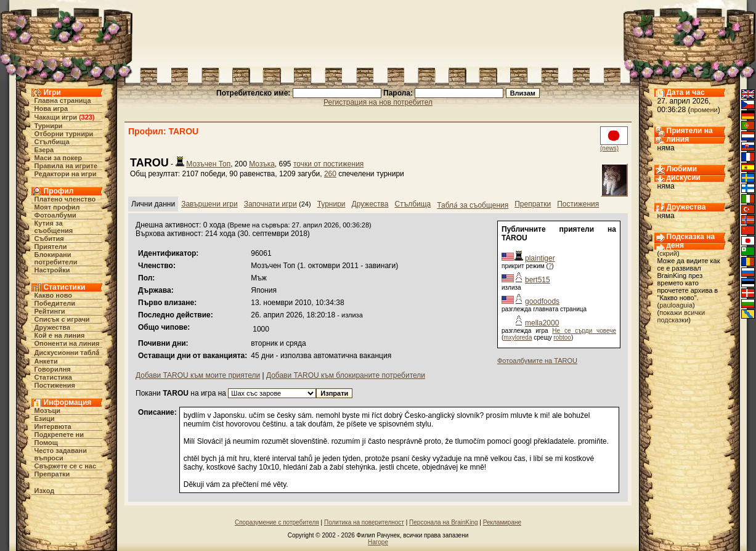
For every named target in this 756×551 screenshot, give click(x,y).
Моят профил (57, 207)
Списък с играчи (62, 319)
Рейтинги (50, 311)
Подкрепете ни (59, 435)
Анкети (46, 361)
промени (704, 110)
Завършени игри (209, 204)
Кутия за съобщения (54, 227)
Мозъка (262, 164)
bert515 (538, 280)
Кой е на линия (60, 335)
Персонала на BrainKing (443, 522)
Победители (55, 303)
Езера (44, 150)
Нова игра (51, 108)
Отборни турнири (64, 134)
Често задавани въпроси (61, 454)
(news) (609, 148)
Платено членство (65, 199)
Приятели (51, 247)
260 (330, 174)
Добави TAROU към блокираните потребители (346, 375)
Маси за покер (59, 158)
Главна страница (63, 100)
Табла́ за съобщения (473, 205)
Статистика (54, 377)
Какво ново (54, 295)
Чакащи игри (56, 117)
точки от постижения (328, 164)
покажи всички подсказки (681, 316)
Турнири (49, 126)
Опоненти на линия (67, 343)
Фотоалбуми (55, 215)
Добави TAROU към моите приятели (198, 375)
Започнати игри (270, 204)
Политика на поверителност (364, 522)
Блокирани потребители (56, 258)
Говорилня (53, 369)
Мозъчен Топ (208, 164)
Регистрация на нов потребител (378, 102)
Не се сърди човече (584, 331)
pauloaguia (676, 305)
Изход (45, 491)
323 (87, 117)
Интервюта (53, 427)
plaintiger (540, 258)
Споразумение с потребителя (277, 522)
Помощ (46, 443)
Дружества (53, 327)
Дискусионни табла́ (67, 353)
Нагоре (378, 542)
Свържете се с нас (66, 466)
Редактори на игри (66, 174)
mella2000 (542, 323)
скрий (668, 253)
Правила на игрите (66, 166)
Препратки (52, 474)
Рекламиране (502, 522)
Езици (45, 418)
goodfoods (542, 301)
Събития (49, 239)
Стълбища (52, 142)
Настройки (52, 270)
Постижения (55, 385)
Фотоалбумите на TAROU (537, 361)
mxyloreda (518, 337)
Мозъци (47, 410)
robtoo (563, 337)
